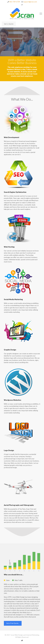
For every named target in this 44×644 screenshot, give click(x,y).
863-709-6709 (15, 2)
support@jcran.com (30, 2)
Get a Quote (9, 24)
